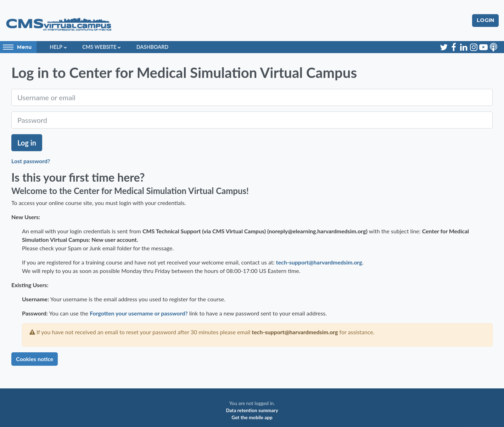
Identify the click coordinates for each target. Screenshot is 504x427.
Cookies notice (35, 359)
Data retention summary (252, 410)
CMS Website (99, 47)
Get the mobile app (252, 417)
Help (56, 47)
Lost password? (31, 161)
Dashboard (153, 47)
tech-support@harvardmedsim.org (319, 262)
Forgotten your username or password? (139, 313)
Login (485, 20)
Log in (27, 143)
